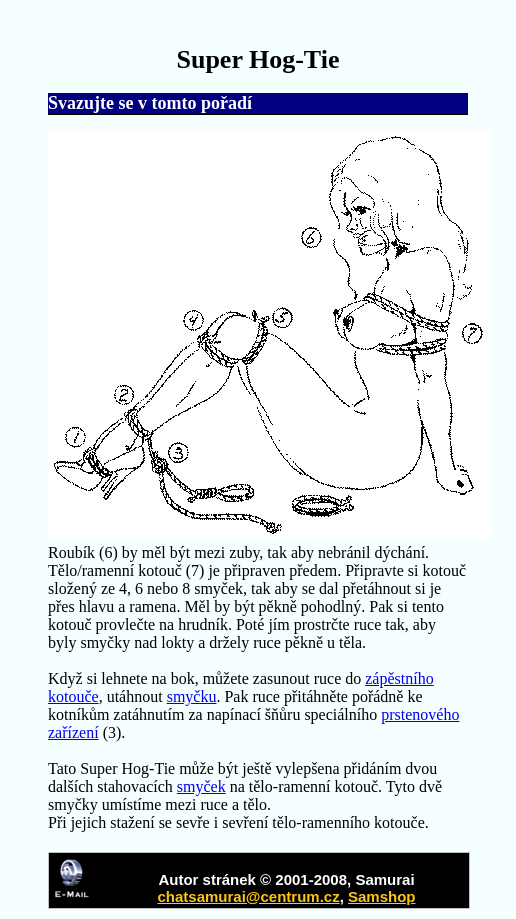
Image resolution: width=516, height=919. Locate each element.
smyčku (192, 696)
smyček (201, 786)
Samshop (382, 896)
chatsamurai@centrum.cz (248, 896)
